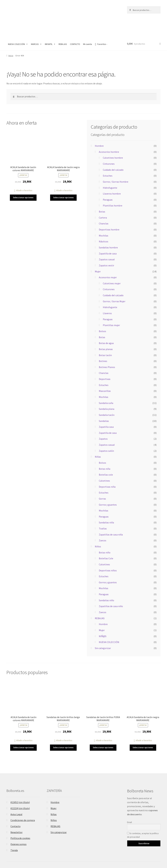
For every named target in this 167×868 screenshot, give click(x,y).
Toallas (103, 510)
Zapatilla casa (106, 409)
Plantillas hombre (113, 187)
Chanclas (104, 205)
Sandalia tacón (107, 397)
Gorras (102, 480)
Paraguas (108, 181)
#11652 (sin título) (20, 784)
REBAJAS (63, 26)
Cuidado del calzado (113, 152)
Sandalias (104, 403)
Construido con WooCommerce (23, 855)
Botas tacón (105, 337)
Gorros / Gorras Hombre (116, 163)
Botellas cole (106, 457)
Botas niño (105, 534)
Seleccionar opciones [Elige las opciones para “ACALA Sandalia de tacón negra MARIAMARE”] (63, 179)
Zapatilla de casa (108, 235)
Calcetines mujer (112, 265)
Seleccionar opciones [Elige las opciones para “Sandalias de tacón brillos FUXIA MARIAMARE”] (103, 729)
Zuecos (103, 522)
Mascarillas (105, 373)
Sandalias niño (106, 582)
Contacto (15, 808)
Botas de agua (106, 325)
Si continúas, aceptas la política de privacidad (143, 817)
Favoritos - (101, 26)
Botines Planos (107, 349)
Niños (98, 528)
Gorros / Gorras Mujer (114, 283)
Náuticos (104, 223)
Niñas (98, 439)
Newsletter (16, 814)
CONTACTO (75, 26)
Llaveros (107, 295)
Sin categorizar (103, 630)
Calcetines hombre (113, 140)
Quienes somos (19, 826)
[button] (23, 172)
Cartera (103, 199)
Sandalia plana (107, 391)
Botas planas (106, 331)
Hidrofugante (110, 169)
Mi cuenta (88, 26)
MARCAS (36, 26)
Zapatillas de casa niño (111, 588)
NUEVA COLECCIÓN (18, 26)
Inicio (11, 37)
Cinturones (109, 145)
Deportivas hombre (109, 211)
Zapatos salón (106, 433)
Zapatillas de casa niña (111, 516)
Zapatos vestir (106, 247)
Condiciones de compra (23, 802)
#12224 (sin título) (20, 790)
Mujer (98, 253)
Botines (103, 343)
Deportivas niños (108, 552)
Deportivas (105, 361)
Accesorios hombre (109, 134)
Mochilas (104, 217)
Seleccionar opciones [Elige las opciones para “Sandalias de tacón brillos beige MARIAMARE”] (63, 729)
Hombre (99, 128)
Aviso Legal (16, 796)
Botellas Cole (106, 540)
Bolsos (102, 313)
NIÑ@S (103, 618)
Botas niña (105, 450)
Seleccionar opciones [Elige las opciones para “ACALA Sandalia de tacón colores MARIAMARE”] (23, 179)
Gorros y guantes (108, 486)
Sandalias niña (106, 504)
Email (129, 804)
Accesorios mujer (108, 259)
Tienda (14, 832)
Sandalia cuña (106, 385)
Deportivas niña (107, 468)
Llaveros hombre (112, 175)
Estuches (108, 158)
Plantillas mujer (111, 307)
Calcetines (104, 462)
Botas (102, 193)
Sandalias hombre (108, 229)
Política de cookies (20, 820)
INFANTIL (50, 26)
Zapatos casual (107, 241)
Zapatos (103, 421)
